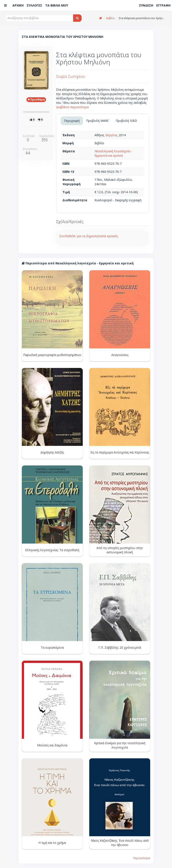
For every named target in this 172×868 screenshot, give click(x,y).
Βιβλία (110, 18)
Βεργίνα (111, 135)
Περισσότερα (142, 858)
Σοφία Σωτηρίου (71, 76)
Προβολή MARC (98, 121)
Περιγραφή (72, 121)
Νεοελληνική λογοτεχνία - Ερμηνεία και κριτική (113, 153)
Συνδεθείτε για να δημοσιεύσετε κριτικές (89, 236)
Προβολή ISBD (126, 121)
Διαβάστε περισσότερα (72, 107)
